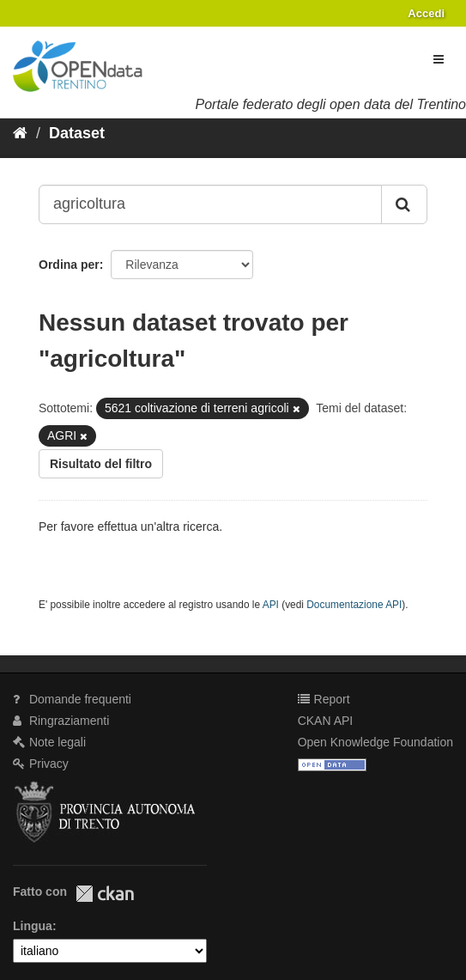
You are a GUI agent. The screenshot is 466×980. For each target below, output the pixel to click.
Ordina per (69, 265)
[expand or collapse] (439, 59)
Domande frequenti (72, 699)
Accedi (426, 13)
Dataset (77, 133)
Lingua (33, 926)
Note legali (49, 742)
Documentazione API (354, 605)
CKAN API (326, 721)
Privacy (41, 764)
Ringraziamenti (61, 721)
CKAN (105, 894)
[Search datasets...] (210, 204)
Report (324, 699)
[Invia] (404, 204)
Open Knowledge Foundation (375, 742)
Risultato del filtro (101, 464)
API (271, 605)
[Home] (20, 133)
